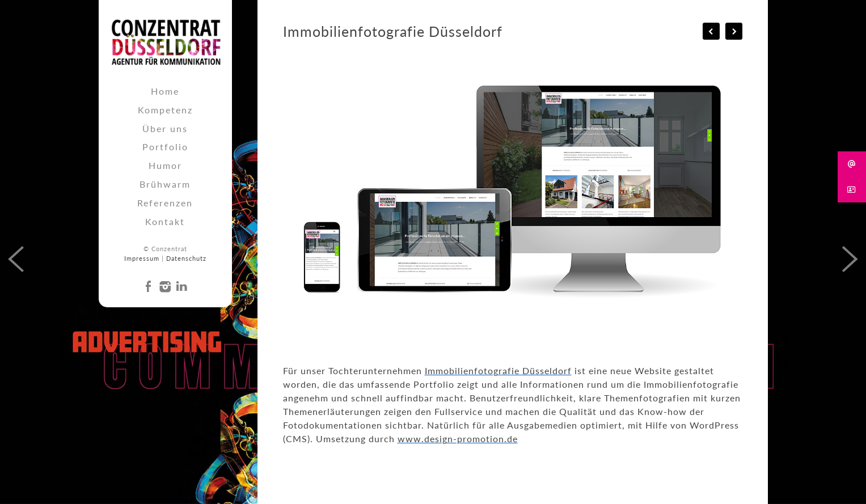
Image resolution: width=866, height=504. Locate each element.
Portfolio (165, 147)
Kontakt (165, 221)
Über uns (165, 128)
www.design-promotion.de (458, 439)
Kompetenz (165, 110)
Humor (165, 165)
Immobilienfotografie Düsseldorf (498, 370)
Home (165, 91)
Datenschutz (186, 258)
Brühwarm (165, 184)
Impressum (142, 258)
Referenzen (165, 203)
